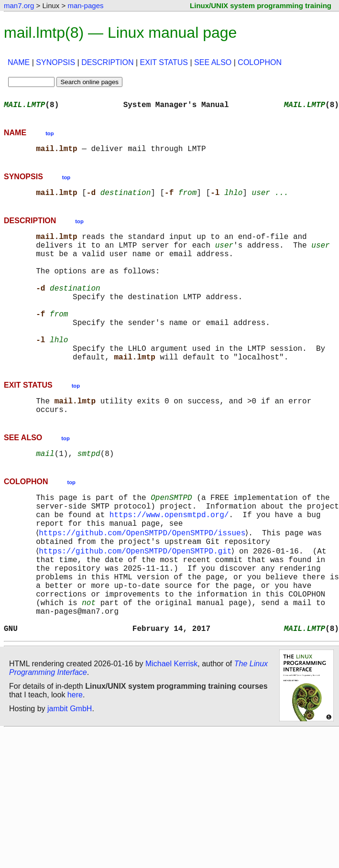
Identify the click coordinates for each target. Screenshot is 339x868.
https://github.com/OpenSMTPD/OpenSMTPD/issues (144, 581)
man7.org (19, 5)
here (75, 764)
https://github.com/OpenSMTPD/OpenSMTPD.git (137, 602)
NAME (19, 62)
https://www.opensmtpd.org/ (169, 560)
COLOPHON (260, 62)
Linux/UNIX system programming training (261, 5)
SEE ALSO (213, 62)
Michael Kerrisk (171, 732)
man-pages (85, 5)
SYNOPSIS (55, 62)
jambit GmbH (70, 777)
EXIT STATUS (164, 62)
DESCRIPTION (107, 62)
